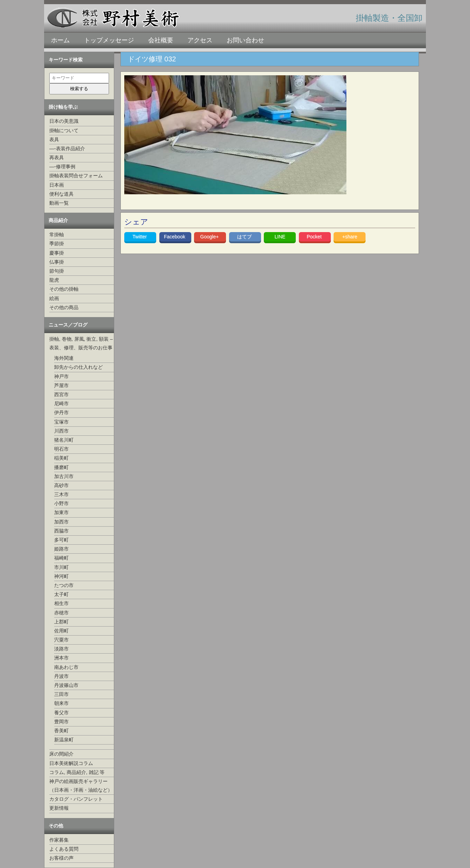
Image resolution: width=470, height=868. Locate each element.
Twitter (140, 237)
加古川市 (64, 476)
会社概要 (161, 40)
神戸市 (61, 376)
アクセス (200, 40)
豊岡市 (61, 722)
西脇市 (61, 531)
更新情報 (59, 808)
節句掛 (57, 271)
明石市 (61, 449)
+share (350, 237)
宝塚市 (61, 422)
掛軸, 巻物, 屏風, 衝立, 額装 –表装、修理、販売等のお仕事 (81, 343)
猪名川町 (64, 440)
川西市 (61, 431)
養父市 (61, 713)
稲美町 (61, 458)
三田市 (61, 694)
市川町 (61, 567)
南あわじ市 (66, 667)
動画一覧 (59, 203)
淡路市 (61, 649)
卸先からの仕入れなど (78, 367)
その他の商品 (64, 307)
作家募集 (59, 840)
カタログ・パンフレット (76, 799)
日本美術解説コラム (71, 763)
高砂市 (61, 485)
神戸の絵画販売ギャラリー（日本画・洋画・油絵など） (81, 786)
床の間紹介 (61, 754)
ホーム (60, 40)
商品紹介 (58, 220)
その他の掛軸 (64, 289)
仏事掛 (57, 262)
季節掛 (57, 244)
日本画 (57, 185)
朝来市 (61, 703)
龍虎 (54, 280)
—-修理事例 (62, 167)
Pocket (315, 237)
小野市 (61, 503)
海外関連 (64, 358)
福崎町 (61, 558)
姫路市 (61, 549)
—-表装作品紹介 (67, 148)
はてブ (245, 237)
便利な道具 (61, 194)
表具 (54, 139)
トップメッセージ (109, 40)
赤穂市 (61, 613)
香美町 (61, 731)
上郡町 (61, 622)
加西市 (61, 522)
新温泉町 (64, 740)
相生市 (61, 603)
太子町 (61, 594)
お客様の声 (61, 858)
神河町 (61, 576)
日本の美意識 (64, 121)
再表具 (57, 158)
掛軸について (64, 130)
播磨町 (61, 467)
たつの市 (64, 585)
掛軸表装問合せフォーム (76, 176)
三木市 (61, 494)
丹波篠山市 (66, 685)
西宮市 (61, 394)
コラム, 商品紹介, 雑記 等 (77, 772)
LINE (280, 237)
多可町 (61, 540)
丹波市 (61, 676)
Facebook (175, 237)
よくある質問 (64, 849)
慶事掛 (57, 253)
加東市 (61, 512)
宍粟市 (61, 640)
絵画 (54, 298)
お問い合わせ (245, 40)
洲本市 (61, 658)
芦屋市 (61, 385)
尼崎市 (61, 403)
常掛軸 (57, 235)
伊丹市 (61, 412)
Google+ (210, 237)
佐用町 (61, 631)
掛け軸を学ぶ (63, 107)
